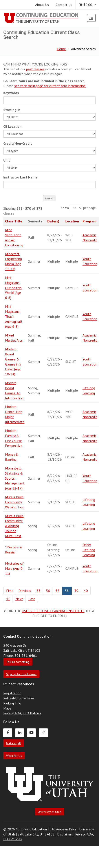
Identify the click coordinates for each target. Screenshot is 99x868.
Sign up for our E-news (21, 674)
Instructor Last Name (20, 177)
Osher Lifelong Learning (89, 550)
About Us (42, 5)
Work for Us (14, 756)
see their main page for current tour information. (50, 86)
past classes (35, 69)
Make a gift (14, 743)
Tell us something (18, 662)
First (10, 591)
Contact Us (64, 5)
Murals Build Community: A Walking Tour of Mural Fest (14, 526)
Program (89, 221)
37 (57, 591)
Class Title (14, 221)
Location (72, 221)
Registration (12, 693)
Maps (7, 708)
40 (86, 591)
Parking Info (12, 703)
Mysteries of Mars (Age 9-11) (14, 568)
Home (61, 49)
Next (19, 599)
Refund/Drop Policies (19, 698)
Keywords (11, 93)
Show (65, 208)
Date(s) (53, 221)
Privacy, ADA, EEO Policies (22, 713)
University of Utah (49, 812)
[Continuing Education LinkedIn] (21, 733)
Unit (7, 160)
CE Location (12, 126)
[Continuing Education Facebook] (9, 733)
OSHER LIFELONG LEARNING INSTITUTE (53, 611)
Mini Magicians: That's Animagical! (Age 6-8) (13, 316)
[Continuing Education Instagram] (44, 733)
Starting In (12, 110)
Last (32, 599)
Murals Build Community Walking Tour (14, 502)
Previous (25, 591)
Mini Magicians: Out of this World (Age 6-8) (13, 288)
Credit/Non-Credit (18, 143)
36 (48, 591)
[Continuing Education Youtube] (33, 733)
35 (38, 591)
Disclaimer (65, 834)
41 (8, 599)
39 (76, 591)
